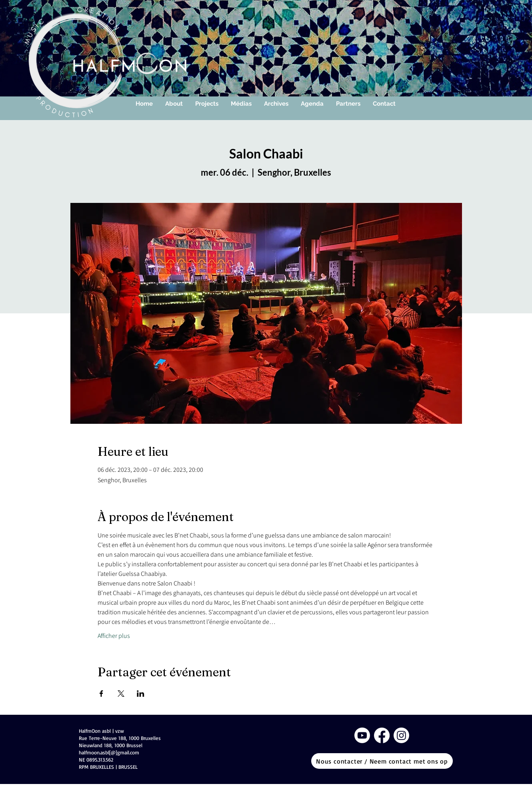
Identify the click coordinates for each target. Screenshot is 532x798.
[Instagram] (401, 735)
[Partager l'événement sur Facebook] (101, 694)
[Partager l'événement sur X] (121, 694)
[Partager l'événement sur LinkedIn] (141, 694)
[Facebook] (382, 735)
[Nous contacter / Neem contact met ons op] (382, 761)
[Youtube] (362, 735)
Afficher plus (114, 636)
